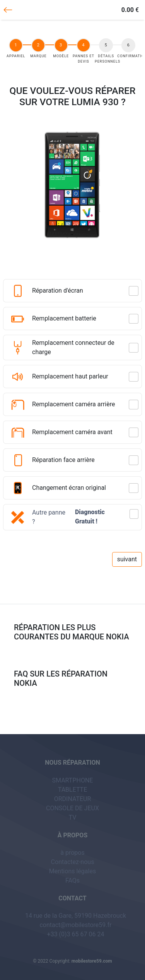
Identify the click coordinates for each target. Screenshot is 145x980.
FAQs (72, 880)
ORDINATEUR (73, 799)
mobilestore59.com (92, 961)
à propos (72, 853)
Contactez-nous (73, 862)
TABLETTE (73, 790)
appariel (17, 56)
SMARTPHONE (73, 780)
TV (73, 817)
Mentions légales (72, 871)
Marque (39, 56)
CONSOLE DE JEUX (72, 808)
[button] (72, 525)
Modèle (61, 56)
